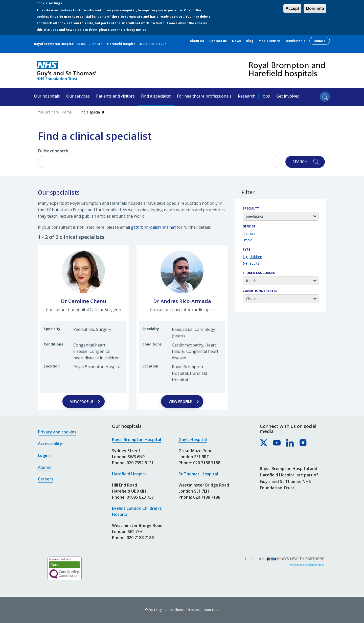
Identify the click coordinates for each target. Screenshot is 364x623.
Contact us (218, 41)
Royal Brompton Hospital (136, 440)
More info (315, 8)
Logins (44, 455)
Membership (295, 41)
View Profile (82, 401)
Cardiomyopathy (188, 345)
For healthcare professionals (204, 96)
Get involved (288, 96)
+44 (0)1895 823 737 (152, 44)
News (236, 41)
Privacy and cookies (57, 432)
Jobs (266, 96)
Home (67, 112)
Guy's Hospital (193, 440)
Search (300, 162)
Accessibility (50, 444)
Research (247, 96)
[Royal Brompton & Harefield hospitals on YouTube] (277, 443)
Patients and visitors (115, 96)
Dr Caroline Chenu (84, 301)
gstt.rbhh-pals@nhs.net (154, 227)
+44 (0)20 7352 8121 (89, 44)
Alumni (45, 467)
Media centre (269, 41)
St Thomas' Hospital (198, 474)
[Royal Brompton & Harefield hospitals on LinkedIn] (290, 443)
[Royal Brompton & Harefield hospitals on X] (264, 443)
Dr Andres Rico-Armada (182, 301)
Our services (78, 96)
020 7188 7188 (140, 538)
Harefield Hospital (130, 474)
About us (197, 41)
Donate (320, 41)
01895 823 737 (140, 497)
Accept (292, 8)
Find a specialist (156, 96)
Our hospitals (47, 96)
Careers (46, 479)
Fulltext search (53, 151)
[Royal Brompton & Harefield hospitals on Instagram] (303, 443)
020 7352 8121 (140, 463)
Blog (250, 41)
